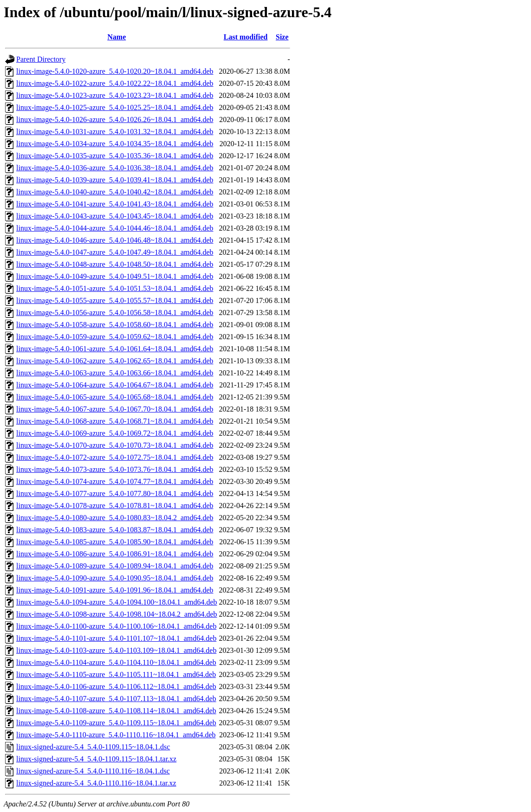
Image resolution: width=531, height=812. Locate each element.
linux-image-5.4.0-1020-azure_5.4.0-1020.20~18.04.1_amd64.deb (115, 71)
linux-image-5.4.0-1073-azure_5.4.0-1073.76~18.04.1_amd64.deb (115, 469)
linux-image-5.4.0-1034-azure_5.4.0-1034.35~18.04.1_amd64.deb (115, 144)
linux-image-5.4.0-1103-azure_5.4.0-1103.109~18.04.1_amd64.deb (116, 650)
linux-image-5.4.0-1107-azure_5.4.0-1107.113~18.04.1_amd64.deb (116, 699)
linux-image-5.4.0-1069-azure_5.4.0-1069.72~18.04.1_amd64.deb (115, 433)
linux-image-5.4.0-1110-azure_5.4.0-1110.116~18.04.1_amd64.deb (116, 735)
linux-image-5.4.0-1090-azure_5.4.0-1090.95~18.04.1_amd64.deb (115, 578)
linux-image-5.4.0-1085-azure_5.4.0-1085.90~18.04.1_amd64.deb (115, 542)
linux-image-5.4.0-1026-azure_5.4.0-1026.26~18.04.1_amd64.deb (115, 119)
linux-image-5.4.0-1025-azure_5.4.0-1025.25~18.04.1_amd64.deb (115, 107)
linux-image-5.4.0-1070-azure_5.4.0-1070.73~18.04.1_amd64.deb (115, 445)
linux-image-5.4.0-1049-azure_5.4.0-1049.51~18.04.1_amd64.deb (115, 276)
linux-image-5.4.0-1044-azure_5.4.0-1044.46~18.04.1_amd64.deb (115, 228)
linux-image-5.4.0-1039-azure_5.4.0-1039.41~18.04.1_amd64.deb (115, 180)
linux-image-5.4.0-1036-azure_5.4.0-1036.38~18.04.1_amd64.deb (115, 168)
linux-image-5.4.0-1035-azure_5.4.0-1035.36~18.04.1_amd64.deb (115, 156)
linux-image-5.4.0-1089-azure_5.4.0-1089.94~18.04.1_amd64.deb (115, 566)
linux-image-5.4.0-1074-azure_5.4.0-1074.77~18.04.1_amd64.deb (115, 481)
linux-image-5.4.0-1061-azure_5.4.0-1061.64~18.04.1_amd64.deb (115, 349)
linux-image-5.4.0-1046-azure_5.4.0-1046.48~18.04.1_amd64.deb (115, 240)
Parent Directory (41, 59)
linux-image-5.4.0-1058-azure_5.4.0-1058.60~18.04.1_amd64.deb (115, 325)
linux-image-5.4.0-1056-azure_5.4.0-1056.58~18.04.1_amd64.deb (115, 313)
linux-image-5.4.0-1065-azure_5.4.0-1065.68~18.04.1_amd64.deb (115, 397)
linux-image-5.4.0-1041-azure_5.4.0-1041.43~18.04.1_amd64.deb (115, 204)
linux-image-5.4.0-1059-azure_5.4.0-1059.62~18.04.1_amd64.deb (115, 337)
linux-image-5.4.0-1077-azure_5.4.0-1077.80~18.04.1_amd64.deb (115, 493)
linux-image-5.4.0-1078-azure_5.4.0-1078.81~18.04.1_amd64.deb (115, 506)
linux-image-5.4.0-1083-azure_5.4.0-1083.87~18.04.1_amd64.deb (115, 530)
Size (282, 37)
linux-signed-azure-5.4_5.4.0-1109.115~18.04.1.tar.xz (96, 759)
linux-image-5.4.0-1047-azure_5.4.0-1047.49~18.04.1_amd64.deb (115, 252)
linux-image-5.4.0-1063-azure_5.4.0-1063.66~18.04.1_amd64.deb (115, 373)
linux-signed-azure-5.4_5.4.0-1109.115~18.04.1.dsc (93, 747)
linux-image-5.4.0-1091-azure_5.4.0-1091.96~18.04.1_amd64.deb (115, 590)
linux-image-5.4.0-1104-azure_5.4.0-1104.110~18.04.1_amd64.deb (116, 662)
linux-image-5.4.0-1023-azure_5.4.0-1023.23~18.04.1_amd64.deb (115, 95)
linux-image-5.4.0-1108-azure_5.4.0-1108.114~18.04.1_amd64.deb (116, 711)
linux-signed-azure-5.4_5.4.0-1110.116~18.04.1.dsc (93, 771)
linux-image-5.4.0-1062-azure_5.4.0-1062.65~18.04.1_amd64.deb (115, 361)
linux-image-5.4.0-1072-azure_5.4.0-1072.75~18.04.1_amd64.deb (115, 457)
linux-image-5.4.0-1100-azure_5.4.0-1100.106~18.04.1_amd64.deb (116, 626)
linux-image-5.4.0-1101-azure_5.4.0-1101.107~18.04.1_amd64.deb (116, 638)
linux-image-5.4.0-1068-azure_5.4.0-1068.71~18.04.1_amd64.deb (115, 421)
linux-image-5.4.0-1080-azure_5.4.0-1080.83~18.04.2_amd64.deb (115, 518)
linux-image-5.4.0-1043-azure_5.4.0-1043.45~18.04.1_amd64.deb (115, 216)
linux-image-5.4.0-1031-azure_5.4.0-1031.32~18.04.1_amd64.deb (115, 132)
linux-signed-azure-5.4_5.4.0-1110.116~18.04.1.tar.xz (96, 783)
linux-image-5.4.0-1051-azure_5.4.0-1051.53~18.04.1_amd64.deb (115, 288)
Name (117, 37)
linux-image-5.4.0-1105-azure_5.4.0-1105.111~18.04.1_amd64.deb (116, 674)
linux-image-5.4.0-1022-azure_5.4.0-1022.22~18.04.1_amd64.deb (115, 83)
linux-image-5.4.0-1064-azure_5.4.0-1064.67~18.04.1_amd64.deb (115, 385)
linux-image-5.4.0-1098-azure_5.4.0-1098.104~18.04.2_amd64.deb (117, 614)
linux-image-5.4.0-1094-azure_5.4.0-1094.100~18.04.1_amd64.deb (117, 602)
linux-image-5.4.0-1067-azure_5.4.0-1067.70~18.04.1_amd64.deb (115, 409)
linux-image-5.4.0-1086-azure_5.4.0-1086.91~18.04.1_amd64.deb (115, 554)
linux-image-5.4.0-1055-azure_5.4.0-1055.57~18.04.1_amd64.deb (115, 300)
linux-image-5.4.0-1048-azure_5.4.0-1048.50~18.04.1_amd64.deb (115, 264)
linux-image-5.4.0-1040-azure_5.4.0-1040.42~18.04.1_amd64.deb (115, 192)
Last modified (246, 37)
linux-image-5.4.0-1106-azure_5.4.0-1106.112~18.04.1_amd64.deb (116, 686)
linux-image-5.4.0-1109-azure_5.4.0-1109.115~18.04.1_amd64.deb (116, 723)
